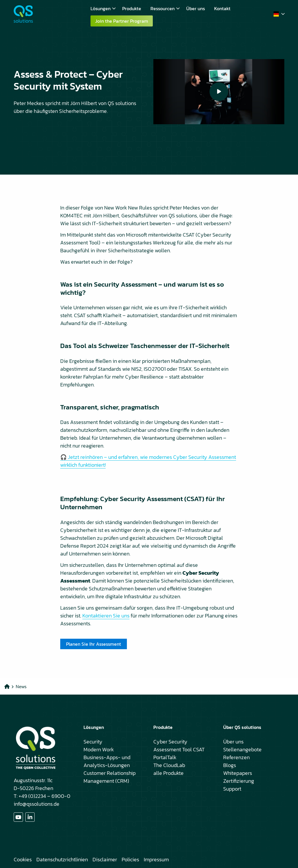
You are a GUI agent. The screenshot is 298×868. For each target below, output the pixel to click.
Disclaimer (105, 859)
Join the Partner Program (122, 21)
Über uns (196, 8)
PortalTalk (165, 757)
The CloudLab (169, 765)
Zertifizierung (239, 781)
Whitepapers (238, 773)
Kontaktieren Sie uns (106, 616)
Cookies (23, 859)
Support (232, 789)
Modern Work (99, 749)
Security (93, 742)
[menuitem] (102, 8)
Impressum (156, 859)
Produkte (132, 8)
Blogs (230, 765)
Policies (130, 859)
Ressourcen (165, 8)
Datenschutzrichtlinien (62, 859)
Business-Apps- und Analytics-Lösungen (107, 761)
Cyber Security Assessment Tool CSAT (179, 745)
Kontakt (222, 8)
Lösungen (103, 8)
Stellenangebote (242, 749)
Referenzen (236, 757)
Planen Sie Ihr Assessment (94, 644)
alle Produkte (168, 773)
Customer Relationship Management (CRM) (110, 777)
